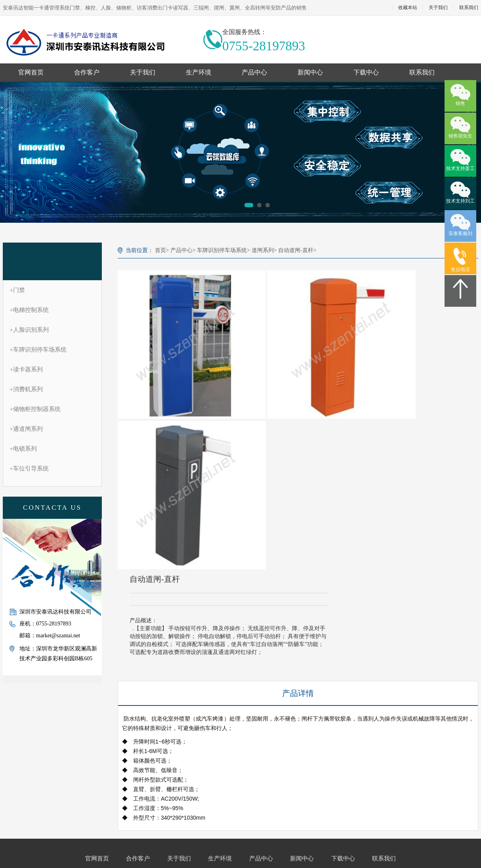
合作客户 (87, 72)
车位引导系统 (29, 468)
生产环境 (199, 72)
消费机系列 (26, 389)
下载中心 (366, 72)
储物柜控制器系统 (35, 409)
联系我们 (422, 72)
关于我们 (438, 8)
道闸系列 (263, 250)
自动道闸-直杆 (296, 250)
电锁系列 (23, 449)
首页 (160, 250)
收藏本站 (408, 8)
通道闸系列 (26, 429)
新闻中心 (310, 72)
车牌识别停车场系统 (38, 350)
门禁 (17, 290)
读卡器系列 (26, 369)
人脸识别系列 (29, 330)
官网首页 (31, 72)
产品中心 (254, 72)
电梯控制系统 (29, 310)
